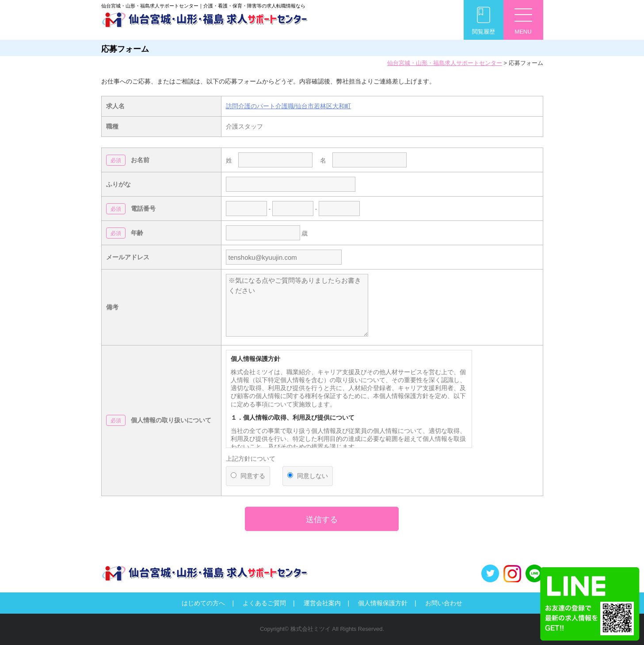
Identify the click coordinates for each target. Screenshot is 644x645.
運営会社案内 (322, 603)
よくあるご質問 (264, 603)
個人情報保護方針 (383, 603)
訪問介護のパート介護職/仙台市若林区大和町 (289, 106)
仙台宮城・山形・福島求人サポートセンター (445, 63)
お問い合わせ (444, 603)
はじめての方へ (203, 603)
